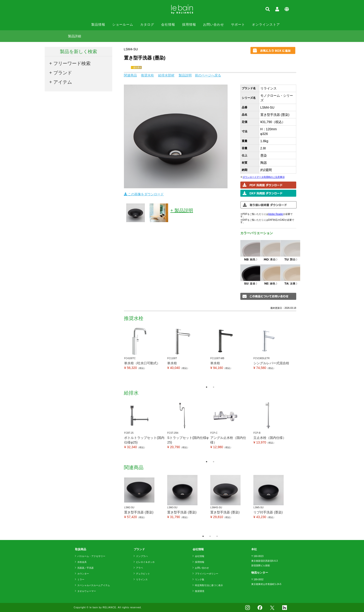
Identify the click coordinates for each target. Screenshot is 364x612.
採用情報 (189, 24)
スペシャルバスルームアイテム (94, 585)
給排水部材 (166, 75)
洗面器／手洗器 (85, 568)
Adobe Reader (276, 214)
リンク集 (200, 579)
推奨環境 (200, 591)
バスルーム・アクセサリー (91, 556)
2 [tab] (214, 387)
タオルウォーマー (87, 591)
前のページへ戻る (208, 75)
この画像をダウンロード (144, 194)
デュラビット (143, 574)
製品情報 (98, 24)
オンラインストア (266, 24)
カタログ (147, 24)
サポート (238, 24)
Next (300, 354)
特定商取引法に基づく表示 (209, 585)
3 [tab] (217, 536)
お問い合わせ (214, 24)
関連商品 (130, 75)
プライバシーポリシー (207, 574)
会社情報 (168, 24)
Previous (120, 354)
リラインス (142, 579)
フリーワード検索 (72, 63)
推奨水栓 (147, 75)
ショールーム (123, 24)
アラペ (139, 568)
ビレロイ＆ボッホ (145, 562)
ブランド (63, 73)
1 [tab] (207, 387)
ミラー (81, 579)
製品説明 (185, 75)
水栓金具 (82, 562)
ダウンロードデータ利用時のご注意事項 (264, 177)
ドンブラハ (142, 556)
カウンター (83, 574)
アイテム (63, 82)
